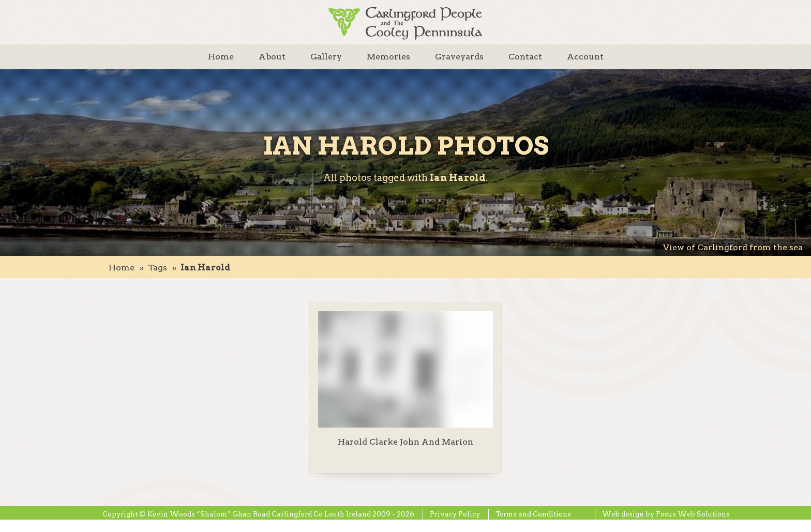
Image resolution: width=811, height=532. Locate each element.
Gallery (326, 57)
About (272, 57)
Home (221, 57)
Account (585, 57)
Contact (525, 57)
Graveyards (459, 57)
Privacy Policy (455, 514)
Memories (388, 57)
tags (157, 268)
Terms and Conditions (533, 514)
